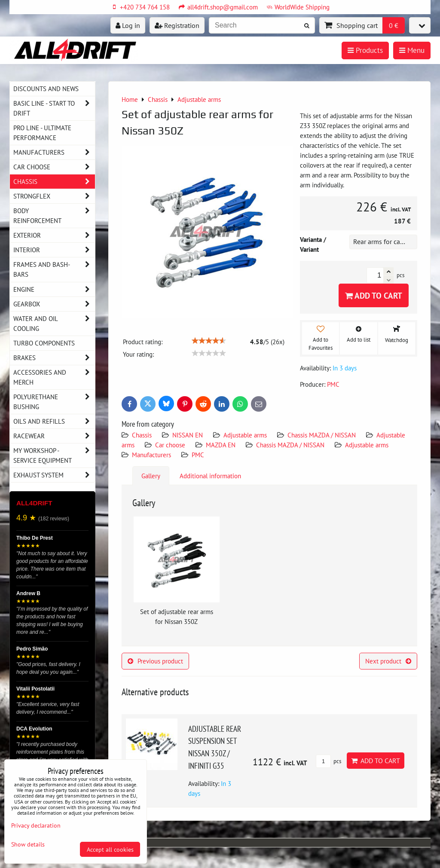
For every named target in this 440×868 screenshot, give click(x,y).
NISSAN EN (188, 435)
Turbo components (44, 343)
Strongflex (54, 196)
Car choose (170, 445)
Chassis (142, 435)
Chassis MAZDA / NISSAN (322, 435)
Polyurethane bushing (54, 402)
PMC (198, 455)
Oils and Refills (54, 421)
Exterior (54, 235)
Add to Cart (374, 295)
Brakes (54, 358)
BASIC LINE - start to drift (54, 108)
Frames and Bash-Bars (54, 269)
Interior (54, 250)
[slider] (209, 341)
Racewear (54, 436)
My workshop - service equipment (54, 455)
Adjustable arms (245, 435)
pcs (328, 761)
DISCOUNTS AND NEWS (46, 89)
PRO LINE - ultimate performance (42, 133)
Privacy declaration (36, 825)
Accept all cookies (110, 849)
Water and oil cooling (54, 324)
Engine (54, 289)
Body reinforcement (54, 216)
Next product (388, 661)
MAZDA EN (221, 445)
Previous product (155, 661)
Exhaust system (54, 475)
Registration (177, 25)
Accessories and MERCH (54, 377)
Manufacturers (151, 455)
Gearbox (54, 304)
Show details (28, 844)
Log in (128, 25)
